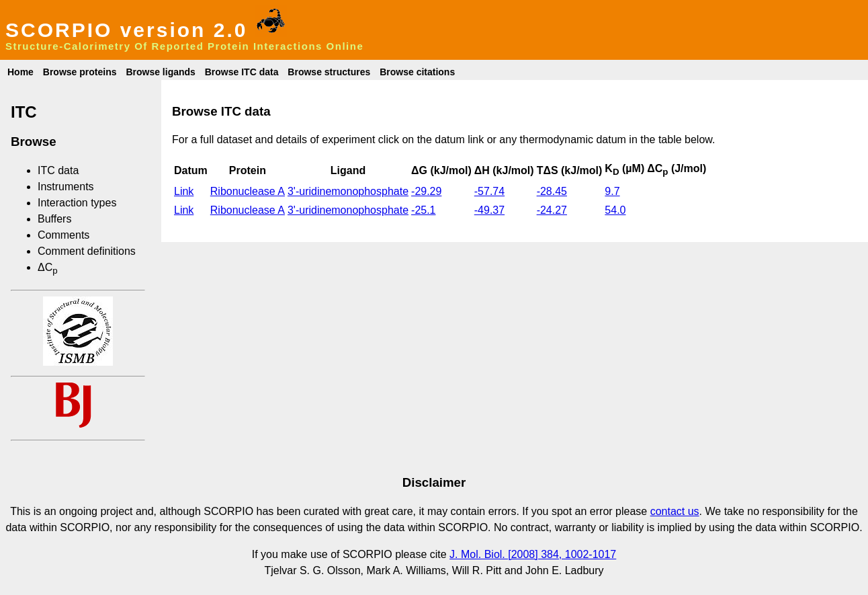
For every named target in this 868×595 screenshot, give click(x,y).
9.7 (612, 191)
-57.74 (489, 191)
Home (20, 72)
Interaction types (77, 203)
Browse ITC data (242, 72)
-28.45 (552, 191)
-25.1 (423, 210)
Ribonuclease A (248, 191)
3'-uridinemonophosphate (348, 191)
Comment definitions (87, 251)
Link (184, 191)
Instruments (66, 187)
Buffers (54, 219)
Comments (63, 235)
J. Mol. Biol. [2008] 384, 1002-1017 (533, 554)
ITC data (58, 170)
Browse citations (417, 72)
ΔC (48, 267)
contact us (675, 511)
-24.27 (552, 210)
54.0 (615, 210)
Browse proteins (80, 72)
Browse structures (329, 72)
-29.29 (426, 191)
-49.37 (489, 210)
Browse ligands (160, 72)
